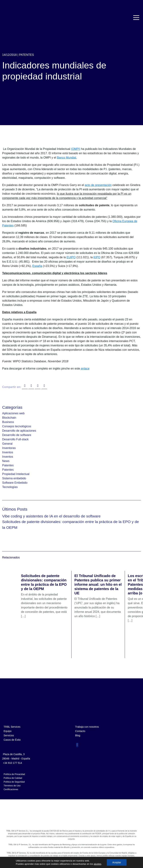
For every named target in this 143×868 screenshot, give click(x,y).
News (6, 461)
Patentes (26, 55)
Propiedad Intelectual (16, 474)
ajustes (97, 864)
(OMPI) (76, 149)
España (37, 266)
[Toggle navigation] (136, 18)
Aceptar (117, 862)
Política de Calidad (13, 778)
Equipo (8, 731)
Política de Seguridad (14, 782)
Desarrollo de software (17, 435)
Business (8, 422)
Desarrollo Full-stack (15, 439)
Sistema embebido (14, 478)
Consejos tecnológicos (17, 426)
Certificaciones (11, 789)
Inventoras (9, 448)
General (7, 444)
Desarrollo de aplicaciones (19, 431)
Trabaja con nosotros (87, 727)
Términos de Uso (12, 786)
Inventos (8, 452)
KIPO (97, 257)
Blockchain (9, 418)
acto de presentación (98, 185)
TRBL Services (12, 727)
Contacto (80, 731)
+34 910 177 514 (12, 763)
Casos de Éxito (12, 740)
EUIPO (71, 257)
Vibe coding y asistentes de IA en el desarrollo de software (51, 516)
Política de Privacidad (14, 774)
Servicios (9, 735)
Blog (78, 735)
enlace (85, 369)
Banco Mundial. (67, 158)
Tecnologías (10, 487)
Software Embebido (15, 483)
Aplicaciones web (13, 413)
